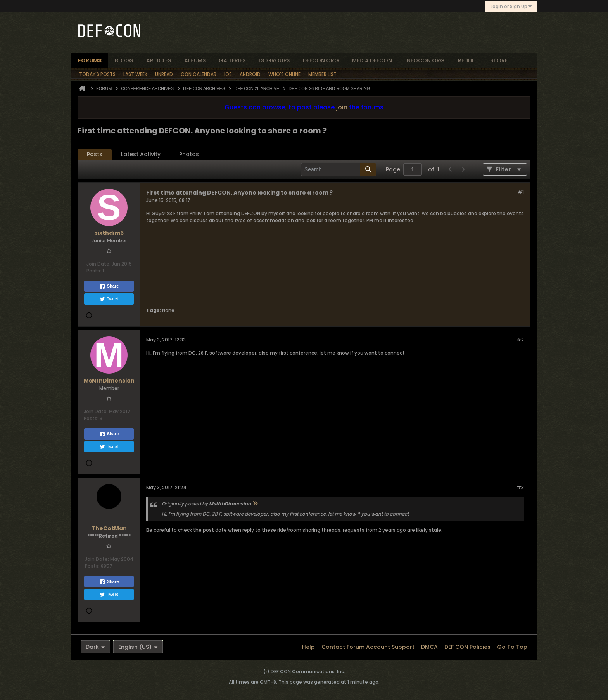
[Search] (338, 169)
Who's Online (284, 74)
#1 (521, 192)
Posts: (94, 271)
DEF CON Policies (467, 647)
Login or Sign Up (511, 6)
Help (308, 647)
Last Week (135, 74)
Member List (322, 74)
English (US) (138, 647)
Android (250, 74)
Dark (95, 647)
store (499, 60)
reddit (467, 60)
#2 (520, 340)
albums (195, 60)
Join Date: (98, 264)
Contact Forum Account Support (368, 647)
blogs (124, 60)
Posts (95, 154)
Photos (189, 154)
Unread (164, 74)
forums (90, 60)
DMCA (429, 647)
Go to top (512, 647)
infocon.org (425, 60)
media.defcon (372, 60)
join (342, 107)
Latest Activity (141, 154)
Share (109, 286)
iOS (228, 74)
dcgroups (274, 60)
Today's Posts (97, 74)
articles (159, 60)
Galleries (232, 60)
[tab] (95, 154)
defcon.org (321, 60)
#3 (520, 487)
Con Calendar (199, 74)
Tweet (109, 299)
